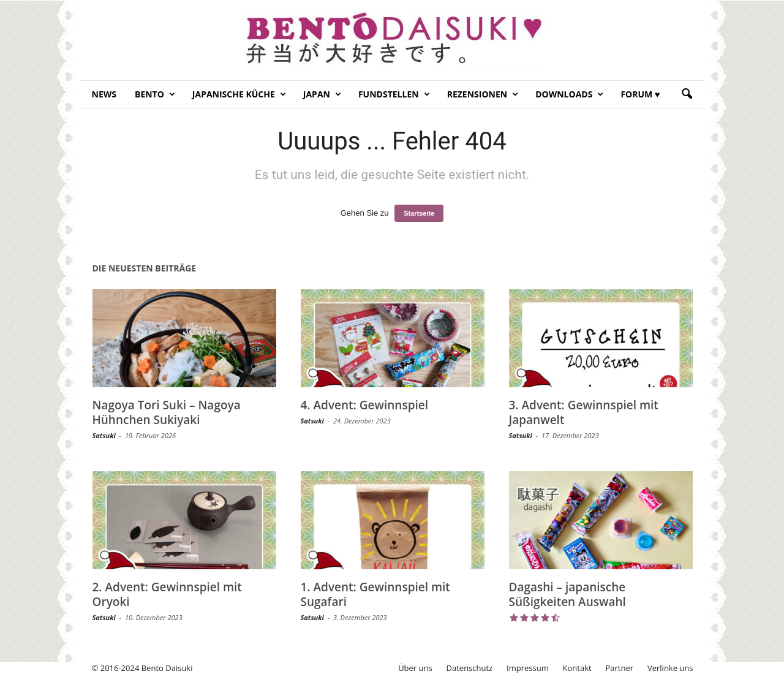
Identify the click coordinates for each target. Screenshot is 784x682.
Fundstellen (394, 94)
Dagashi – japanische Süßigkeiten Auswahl (567, 594)
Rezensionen (483, 94)
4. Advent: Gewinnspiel (365, 405)
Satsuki (104, 435)
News (104, 94)
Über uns (415, 668)
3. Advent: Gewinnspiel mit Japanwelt (584, 412)
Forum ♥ (640, 94)
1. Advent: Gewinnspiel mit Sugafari (375, 594)
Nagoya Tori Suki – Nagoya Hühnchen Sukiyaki (167, 412)
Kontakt (577, 668)
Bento (155, 94)
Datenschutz (470, 668)
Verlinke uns (670, 668)
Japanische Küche (239, 94)
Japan (322, 94)
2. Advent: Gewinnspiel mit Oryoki (167, 594)
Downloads (569, 94)
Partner (620, 668)
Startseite (419, 213)
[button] (687, 94)
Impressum (528, 668)
